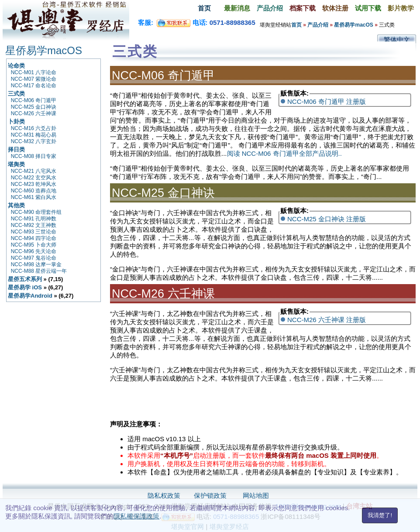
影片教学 (401, 8)
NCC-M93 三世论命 (34, 232)
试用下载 (368, 8)
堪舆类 (16, 164)
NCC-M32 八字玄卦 (34, 141)
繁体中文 (397, 39)
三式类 (16, 94)
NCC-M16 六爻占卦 (34, 128)
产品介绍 (270, 8)
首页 (204, 8)
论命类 (16, 66)
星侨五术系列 (25, 279)
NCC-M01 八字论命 (34, 72)
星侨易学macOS (353, 25)
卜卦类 (16, 122)
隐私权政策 (164, 496)
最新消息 (237, 8)
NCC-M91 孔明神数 (34, 219)
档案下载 (303, 8)
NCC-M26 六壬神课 (34, 113)
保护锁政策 (210, 496)
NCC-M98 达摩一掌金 (36, 264)
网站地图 (256, 496)
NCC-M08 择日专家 (34, 156)
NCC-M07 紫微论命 (34, 79)
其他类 (16, 205)
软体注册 (335, 8)
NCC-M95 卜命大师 (34, 245)
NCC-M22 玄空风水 (34, 178)
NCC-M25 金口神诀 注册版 (327, 219)
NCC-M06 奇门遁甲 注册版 (327, 101)
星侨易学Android (30, 296)
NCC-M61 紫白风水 (34, 197)
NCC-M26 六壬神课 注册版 (327, 320)
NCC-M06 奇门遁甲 (34, 100)
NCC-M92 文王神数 (34, 225)
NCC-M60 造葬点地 (34, 191)
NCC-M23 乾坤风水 (34, 184)
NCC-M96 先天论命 (34, 251)
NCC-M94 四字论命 (34, 238)
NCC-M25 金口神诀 (34, 107)
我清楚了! (380, 515)
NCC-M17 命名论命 (34, 86)
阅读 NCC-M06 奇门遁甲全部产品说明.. (284, 153)
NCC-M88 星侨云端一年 (39, 271)
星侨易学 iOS (25, 287)
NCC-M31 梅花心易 (34, 135)
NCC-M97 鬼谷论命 (34, 258)
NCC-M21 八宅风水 (34, 171)
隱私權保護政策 (136, 516)
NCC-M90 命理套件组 (36, 212)
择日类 (16, 149)
